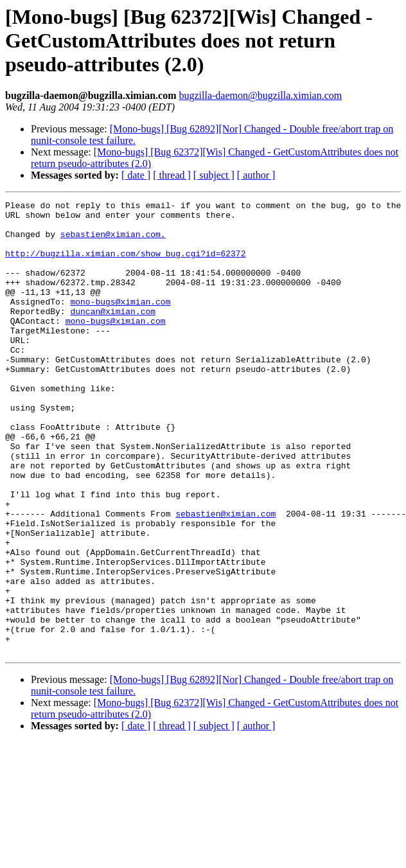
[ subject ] (214, 175)
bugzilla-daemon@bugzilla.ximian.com (260, 95)
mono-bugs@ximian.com (120, 323)
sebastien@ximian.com (225, 577)
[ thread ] (172, 175)
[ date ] (136, 175)
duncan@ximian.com (113, 334)
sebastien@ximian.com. (113, 242)
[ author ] (256, 175)
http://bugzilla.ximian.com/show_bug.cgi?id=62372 (125, 265)
